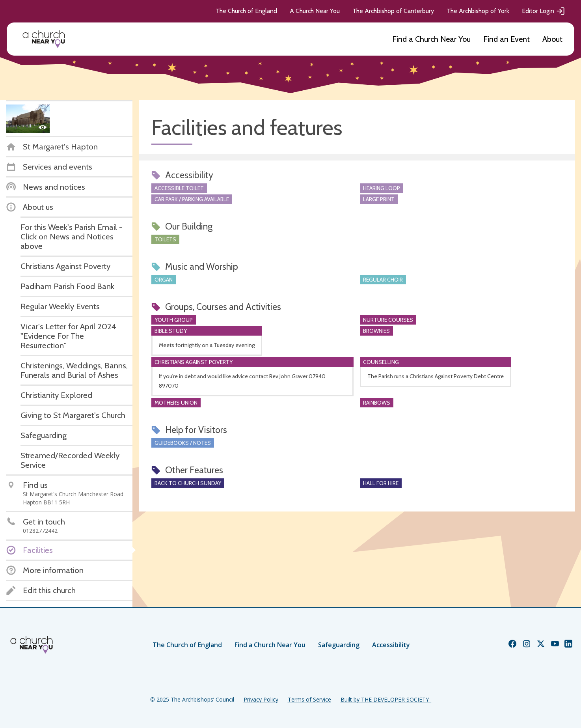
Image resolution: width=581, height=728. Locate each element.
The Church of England (246, 11)
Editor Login (544, 11)
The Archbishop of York (478, 11)
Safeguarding (339, 645)
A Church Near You (315, 11)
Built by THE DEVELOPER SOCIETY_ (386, 699)
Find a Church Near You (431, 39)
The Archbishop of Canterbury (393, 11)
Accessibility (391, 645)
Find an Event (507, 39)
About (552, 39)
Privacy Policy (261, 699)
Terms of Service (309, 699)
